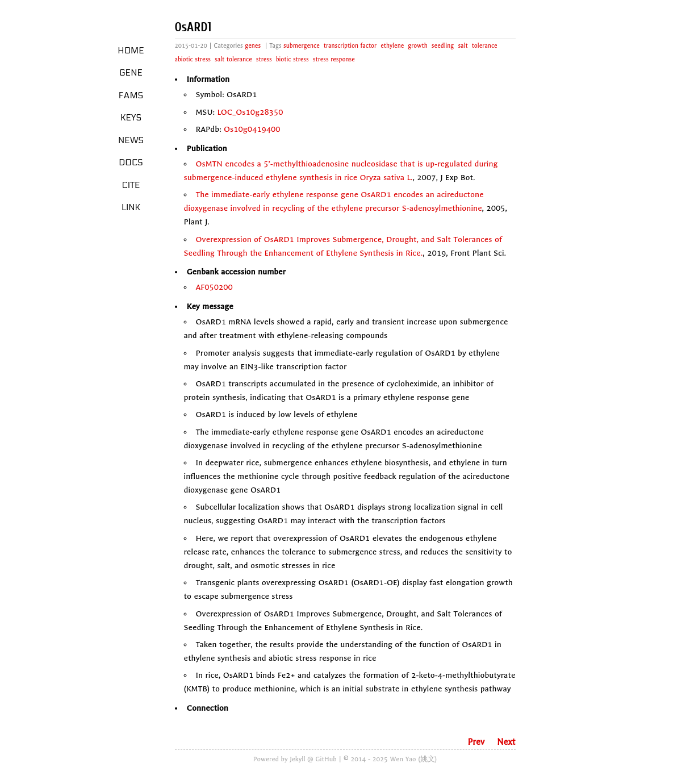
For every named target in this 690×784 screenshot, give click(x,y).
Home (131, 51)
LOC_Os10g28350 (250, 112)
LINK (131, 207)
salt (463, 46)
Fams (131, 95)
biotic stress (292, 59)
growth (417, 46)
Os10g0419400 (252, 129)
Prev (476, 742)
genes (253, 46)
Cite (131, 185)
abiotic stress (193, 59)
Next (506, 742)
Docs (131, 162)
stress (264, 59)
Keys (131, 118)
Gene (131, 73)
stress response (334, 59)
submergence (302, 46)
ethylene (392, 46)
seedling (443, 46)
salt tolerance (233, 59)
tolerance (485, 46)
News (131, 140)
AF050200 (214, 287)
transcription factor (350, 46)
